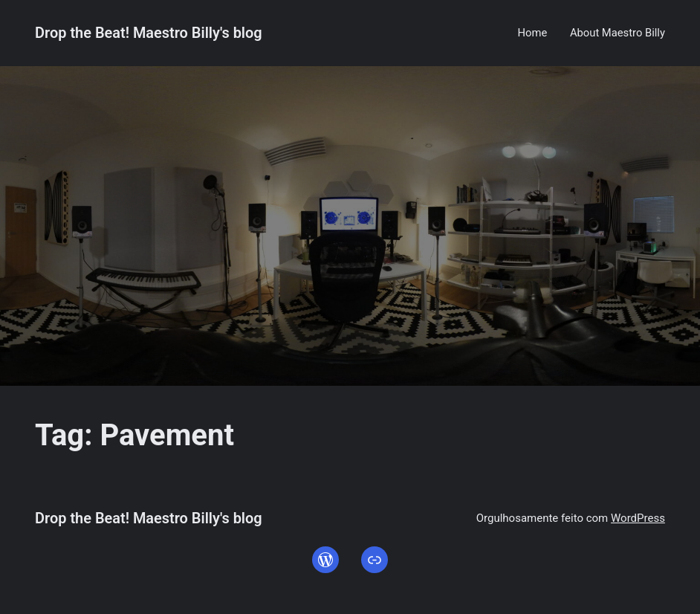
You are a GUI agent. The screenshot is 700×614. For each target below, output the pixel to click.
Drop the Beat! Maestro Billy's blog (149, 33)
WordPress (638, 518)
